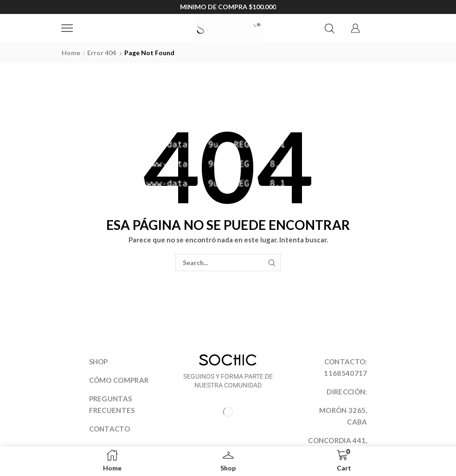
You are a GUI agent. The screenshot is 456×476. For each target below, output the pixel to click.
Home (71, 53)
